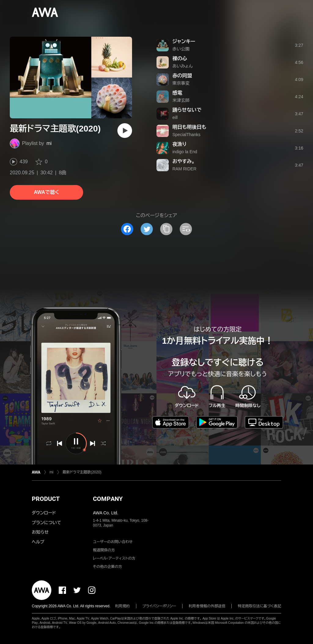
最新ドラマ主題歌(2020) (82, 472)
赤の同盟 (182, 76)
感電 (177, 93)
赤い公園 (181, 49)
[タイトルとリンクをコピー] (166, 229)
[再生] (125, 131)
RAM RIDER (184, 169)
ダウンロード (44, 513)
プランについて (46, 523)
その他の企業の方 (107, 567)
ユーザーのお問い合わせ (113, 542)
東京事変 (181, 83)
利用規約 (123, 606)
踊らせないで (187, 110)
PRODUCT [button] (46, 499)
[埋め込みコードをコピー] (186, 229)
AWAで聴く (46, 192)
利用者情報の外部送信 (207, 606)
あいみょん (182, 66)
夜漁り (179, 144)
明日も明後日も (189, 127)
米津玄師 (181, 100)
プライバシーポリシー (159, 606)
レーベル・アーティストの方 (114, 558)
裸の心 (180, 59)
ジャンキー (184, 41)
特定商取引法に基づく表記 (260, 606)
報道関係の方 (104, 550)
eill (175, 117)
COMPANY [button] (108, 499)
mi (49, 143)
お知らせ (40, 532)
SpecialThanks (186, 135)
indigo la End (185, 152)
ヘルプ (38, 542)
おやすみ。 (184, 161)
